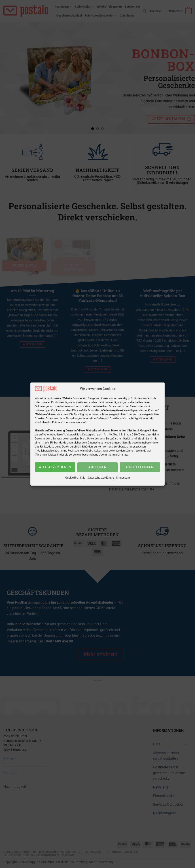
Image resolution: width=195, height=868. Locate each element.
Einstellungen (140, 467)
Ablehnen (97, 467)
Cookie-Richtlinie (75, 478)
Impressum (123, 478)
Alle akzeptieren (55, 467)
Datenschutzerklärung (101, 478)
